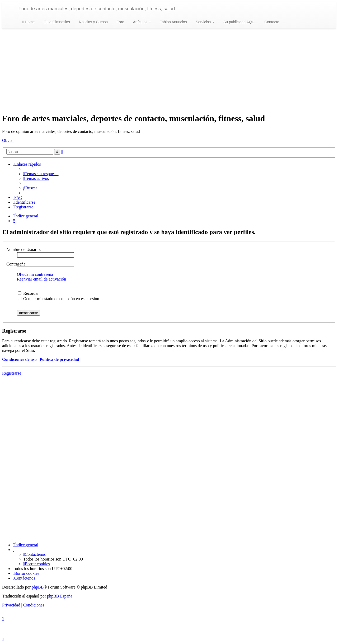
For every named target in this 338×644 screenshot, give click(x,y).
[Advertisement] (169, 71)
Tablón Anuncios (173, 22)
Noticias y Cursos (93, 22)
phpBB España (60, 596)
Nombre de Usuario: (24, 249)
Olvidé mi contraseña (35, 274)
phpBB (38, 587)
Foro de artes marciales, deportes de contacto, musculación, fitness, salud (97, 9)
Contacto (271, 22)
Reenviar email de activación (41, 279)
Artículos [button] (141, 22)
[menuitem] (41, 174)
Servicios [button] (205, 22)
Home (29, 22)
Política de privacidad (59, 359)
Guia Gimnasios (56, 22)
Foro (120, 22)
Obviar (8, 140)
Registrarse (12, 373)
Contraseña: (16, 264)
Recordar (28, 293)
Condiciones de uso (19, 359)
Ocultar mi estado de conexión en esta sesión (58, 299)
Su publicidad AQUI (239, 22)
